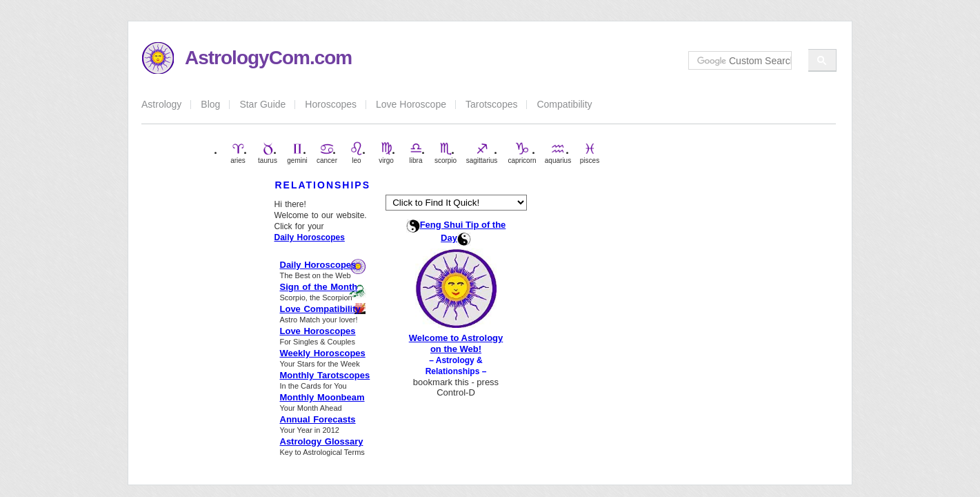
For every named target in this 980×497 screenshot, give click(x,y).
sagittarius (482, 153)
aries (238, 153)
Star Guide (262, 104)
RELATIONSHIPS (323, 185)
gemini (297, 153)
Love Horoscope (411, 104)
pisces (590, 153)
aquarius (558, 153)
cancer (327, 153)
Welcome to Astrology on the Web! (456, 343)
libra (416, 153)
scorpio (446, 153)
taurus (268, 153)
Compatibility (564, 104)
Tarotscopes (491, 104)
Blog (210, 104)
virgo (386, 153)
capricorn (522, 153)
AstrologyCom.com (268, 58)
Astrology (161, 104)
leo (357, 153)
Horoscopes (331, 104)
